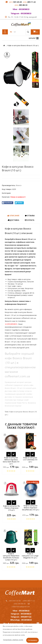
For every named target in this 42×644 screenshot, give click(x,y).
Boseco (19, 185)
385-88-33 (21, 5)
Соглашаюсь (32, 640)
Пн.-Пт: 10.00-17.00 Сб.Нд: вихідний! (21, 17)
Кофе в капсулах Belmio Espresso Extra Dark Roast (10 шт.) (11, 461)
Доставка (13, 220)
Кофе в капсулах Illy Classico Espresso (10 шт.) (11, 508)
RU (11, 32)
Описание (13, 216)
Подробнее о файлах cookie (13, 640)
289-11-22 (29, 2)
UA (15, 32)
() (35, 32)
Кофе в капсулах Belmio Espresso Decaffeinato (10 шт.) (31, 508)
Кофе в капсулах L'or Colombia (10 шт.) (30, 460)
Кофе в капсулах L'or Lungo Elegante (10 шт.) (30, 556)
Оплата (30, 220)
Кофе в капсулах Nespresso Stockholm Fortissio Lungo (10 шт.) (11, 557)
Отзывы (30, 216)
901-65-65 (16, 2)
